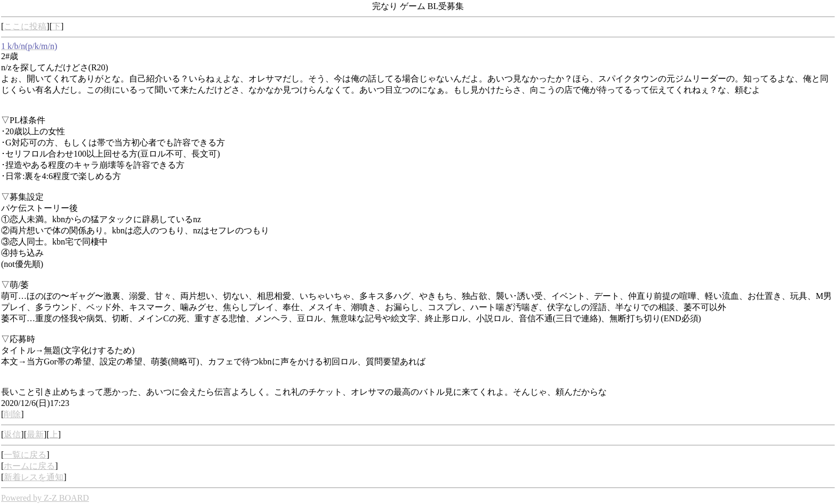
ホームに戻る (29, 466)
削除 (12, 414)
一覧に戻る (25, 455)
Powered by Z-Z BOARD (45, 498)
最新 (35, 434)
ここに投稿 (25, 26)
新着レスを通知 (34, 477)
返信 (12, 434)
